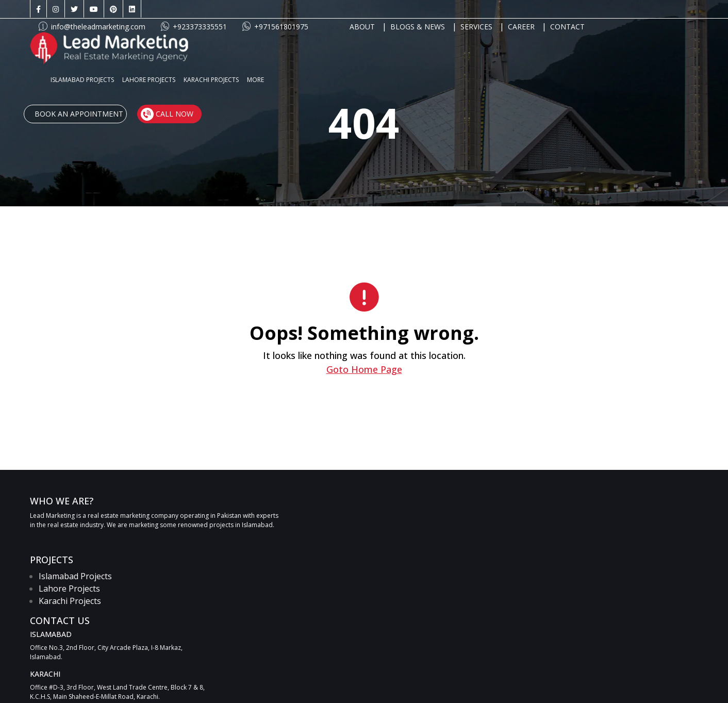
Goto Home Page (364, 369)
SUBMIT (674, 581)
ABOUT (475, 9)
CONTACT (680, 9)
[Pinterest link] (114, 9)
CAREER (634, 9)
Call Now (633, 45)
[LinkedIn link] (133, 9)
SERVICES (589, 9)
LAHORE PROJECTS (319, 45)
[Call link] (600, 511)
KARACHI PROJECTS (381, 45)
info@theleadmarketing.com (205, 9)
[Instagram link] (56, 9)
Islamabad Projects (76, 576)
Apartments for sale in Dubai (427, 681)
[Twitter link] (75, 9)
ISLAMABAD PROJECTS (252, 45)
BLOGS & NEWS (531, 9)
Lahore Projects (70, 588)
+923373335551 (307, 9)
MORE (426, 45)
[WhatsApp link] (536, 511)
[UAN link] (654, 511)
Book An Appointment (547, 45)
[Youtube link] (94, 9)
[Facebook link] (39, 9)
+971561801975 (388, 9)
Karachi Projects (70, 601)
